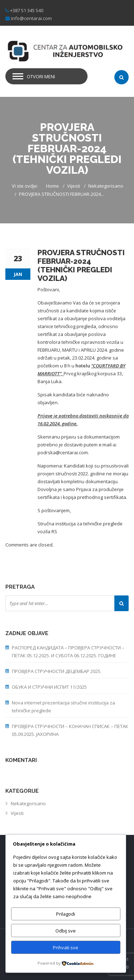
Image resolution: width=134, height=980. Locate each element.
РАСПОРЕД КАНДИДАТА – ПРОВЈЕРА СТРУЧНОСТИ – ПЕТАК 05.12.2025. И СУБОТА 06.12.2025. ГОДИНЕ (68, 652)
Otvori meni (41, 76)
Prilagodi (66, 914)
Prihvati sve (66, 947)
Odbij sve (66, 931)
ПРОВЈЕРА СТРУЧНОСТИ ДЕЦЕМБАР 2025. (57, 671)
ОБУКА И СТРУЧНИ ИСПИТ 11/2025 (49, 687)
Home (53, 186)
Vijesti (74, 186)
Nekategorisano (106, 186)
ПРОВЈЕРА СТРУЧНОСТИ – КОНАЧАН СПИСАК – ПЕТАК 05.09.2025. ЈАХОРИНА (70, 730)
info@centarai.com (31, 18)
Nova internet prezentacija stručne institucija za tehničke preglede (63, 707)
